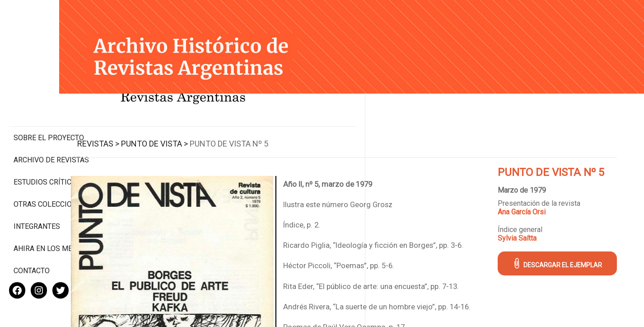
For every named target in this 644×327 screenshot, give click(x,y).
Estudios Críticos (47, 144)
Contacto (32, 241)
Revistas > (152, 135)
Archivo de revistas (51, 122)
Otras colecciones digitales (49, 171)
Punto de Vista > (208, 135)
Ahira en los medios (51, 219)
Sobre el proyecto (49, 100)
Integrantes (37, 197)
